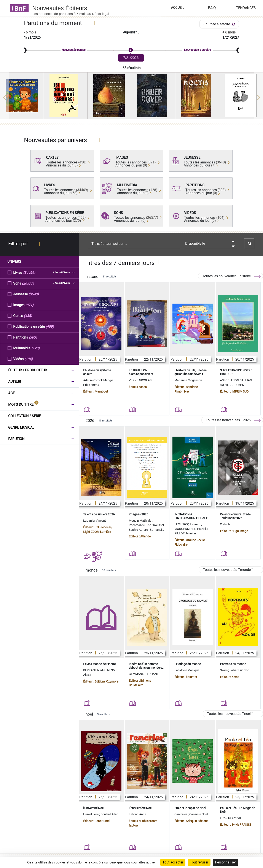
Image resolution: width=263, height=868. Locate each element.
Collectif (225, 524)
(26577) (28, 283)
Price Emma (91, 385)
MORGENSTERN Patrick (191, 529)
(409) (50, 326)
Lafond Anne (137, 814)
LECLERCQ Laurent (188, 524)
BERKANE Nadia (95, 670)
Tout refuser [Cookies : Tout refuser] (199, 862)
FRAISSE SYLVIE (231, 818)
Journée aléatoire (220, 24)
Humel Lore (91, 814)
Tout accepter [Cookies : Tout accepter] (173, 862)
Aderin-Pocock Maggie (99, 380)
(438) (28, 316)
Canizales (181, 814)
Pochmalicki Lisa (140, 525)
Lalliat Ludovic (239, 670)
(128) (35, 348)
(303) (33, 337)
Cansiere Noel (198, 814)
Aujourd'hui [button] (132, 32)
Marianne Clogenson (188, 380)
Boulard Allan (109, 814)
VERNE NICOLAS (140, 380)
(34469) (29, 272)
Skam (224, 670)
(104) (29, 359)
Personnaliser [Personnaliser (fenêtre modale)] (225, 862)
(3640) (34, 294)
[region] (131, 97)
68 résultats (131, 68)
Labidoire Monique (187, 670)
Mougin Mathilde (140, 521)
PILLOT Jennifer (185, 533)
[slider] (131, 50)
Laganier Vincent (95, 521)
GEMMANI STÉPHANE (144, 674)
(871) (29, 305)
